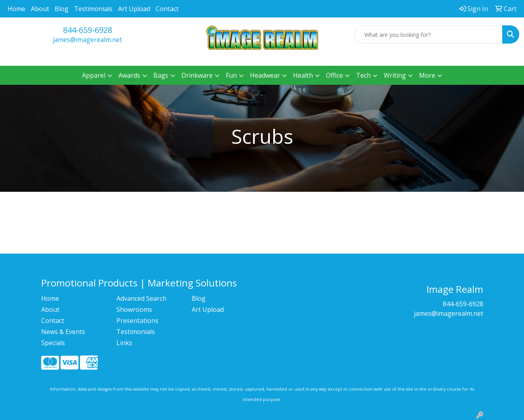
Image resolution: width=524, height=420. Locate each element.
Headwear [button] (265, 75)
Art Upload (134, 9)
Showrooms (134, 309)
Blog (62, 9)
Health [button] (303, 75)
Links (124, 343)
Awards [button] (129, 75)
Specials (53, 343)
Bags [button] (161, 75)
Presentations (137, 321)
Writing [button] (395, 75)
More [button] (427, 75)
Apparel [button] (94, 75)
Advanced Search (141, 298)
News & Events (63, 332)
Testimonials (93, 9)
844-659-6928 (88, 30)
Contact (167, 9)
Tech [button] (363, 75)
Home (16, 9)
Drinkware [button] (197, 75)
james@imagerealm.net (87, 40)
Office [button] (334, 75)
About (40, 9)
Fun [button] (231, 75)
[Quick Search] (428, 34)
